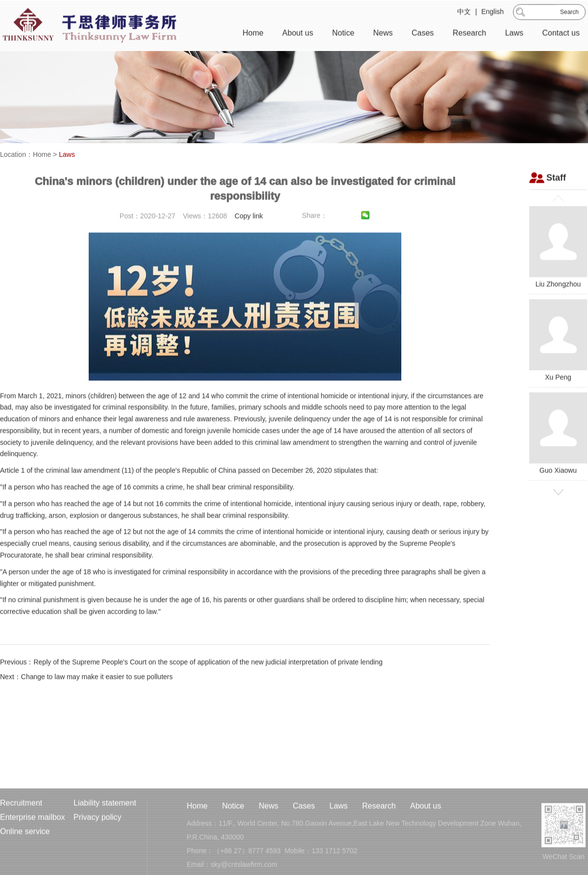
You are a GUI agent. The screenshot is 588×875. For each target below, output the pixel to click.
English (492, 13)
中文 (464, 13)
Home (253, 34)
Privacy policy (98, 844)
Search (569, 13)
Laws (514, 34)
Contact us (561, 34)
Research (469, 34)
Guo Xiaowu (558, 449)
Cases (423, 34)
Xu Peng (558, 356)
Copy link (249, 231)
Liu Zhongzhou (558, 262)
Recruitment (21, 830)
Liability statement (105, 830)
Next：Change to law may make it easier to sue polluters (86, 692)
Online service (25, 859)
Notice (343, 34)
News (383, 34)
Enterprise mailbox (33, 844)
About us (298, 34)
